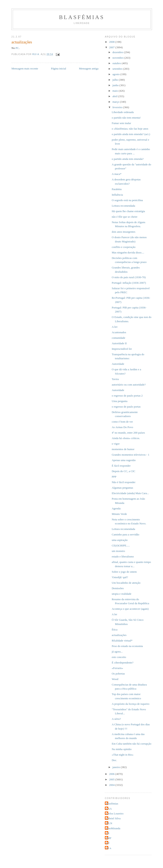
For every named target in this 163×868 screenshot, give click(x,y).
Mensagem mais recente (25, 68)
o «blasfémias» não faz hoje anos (130, 129)
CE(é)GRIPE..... (121, 545)
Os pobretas (118, 674)
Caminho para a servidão (125, 534)
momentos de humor (123, 449)
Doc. (114, 760)
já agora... (117, 652)
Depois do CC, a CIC (123, 471)
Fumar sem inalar (121, 123)
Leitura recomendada (123, 206)
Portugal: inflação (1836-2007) (129, 283)
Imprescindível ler (122, 349)
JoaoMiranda (113, 828)
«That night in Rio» (122, 755)
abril (115, 96)
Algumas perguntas (122, 488)
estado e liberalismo (123, 556)
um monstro (118, 551)
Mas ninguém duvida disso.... (128, 252)
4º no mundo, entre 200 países (128, 433)
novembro (118, 58)
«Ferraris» (117, 668)
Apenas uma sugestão (124, 460)
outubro (117, 63)
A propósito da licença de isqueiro (130, 704)
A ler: (115, 327)
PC (17, 48)
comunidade (118, 338)
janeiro (117, 767)
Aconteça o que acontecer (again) (130, 609)
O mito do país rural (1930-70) (129, 277)
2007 (112, 47)
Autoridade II (119, 343)
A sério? (116, 719)
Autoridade (118, 364)
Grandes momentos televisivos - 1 (130, 455)
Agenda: (116, 508)
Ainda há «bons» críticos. (126, 438)
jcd (108, 843)
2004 (112, 785)
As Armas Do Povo (122, 427)
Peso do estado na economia (127, 646)
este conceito (119, 657)
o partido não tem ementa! (126, 118)
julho (116, 80)
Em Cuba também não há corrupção (131, 744)
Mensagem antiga (89, 68)
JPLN (109, 823)
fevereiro (118, 107)
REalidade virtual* (122, 641)
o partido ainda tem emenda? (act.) (131, 134)
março (116, 102)
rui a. (109, 848)
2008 (112, 42)
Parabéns (117, 189)
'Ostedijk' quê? (120, 577)
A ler (114, 614)
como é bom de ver (122, 422)
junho (116, 85)
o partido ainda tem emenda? (128, 159)
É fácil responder (121, 466)
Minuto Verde (119, 514)
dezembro (118, 52)
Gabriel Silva (113, 818)
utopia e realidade (121, 594)
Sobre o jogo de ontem (124, 572)
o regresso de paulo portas (126, 407)
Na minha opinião (122, 749)
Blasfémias (82, 17)
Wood (115, 679)
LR (108, 833)
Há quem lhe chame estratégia (128, 211)
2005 (112, 779)
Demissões (118, 588)
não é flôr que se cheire (124, 217)
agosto (116, 74)
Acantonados (119, 332)
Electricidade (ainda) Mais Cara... (130, 493)
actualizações (119, 635)
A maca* (117, 174)
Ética (115, 630)
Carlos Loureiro (115, 813)
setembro (118, 69)
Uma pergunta (119, 401)
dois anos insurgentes (123, 232)
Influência (117, 195)
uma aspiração (120, 540)
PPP (114, 477)
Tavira (115, 379)
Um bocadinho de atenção (126, 583)
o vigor (116, 444)
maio (116, 91)
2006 (112, 774)
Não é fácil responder (124, 482)
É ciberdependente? (122, 663)
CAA (109, 809)
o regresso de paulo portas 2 (127, 396)
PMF (109, 838)
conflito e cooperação (124, 247)
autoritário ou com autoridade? (129, 385)
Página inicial (58, 68)
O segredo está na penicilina (127, 200)
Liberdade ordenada (123, 112)
